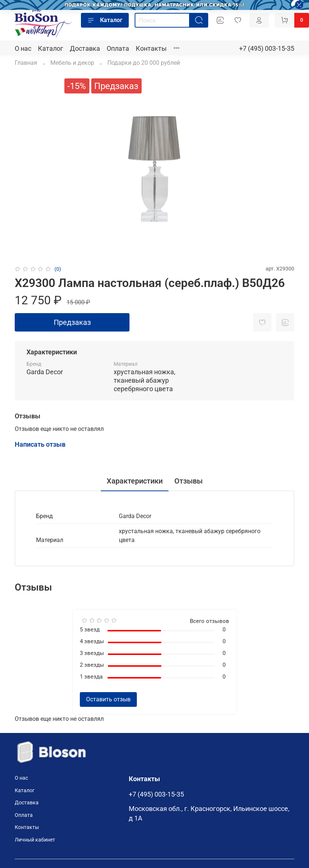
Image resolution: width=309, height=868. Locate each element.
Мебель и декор (72, 63)
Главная (26, 63)
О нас (23, 49)
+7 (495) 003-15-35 (267, 49)
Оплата (118, 49)
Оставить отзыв (108, 699)
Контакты (151, 49)
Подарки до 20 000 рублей (144, 63)
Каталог (105, 20)
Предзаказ (72, 322)
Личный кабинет (35, 840)
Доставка (85, 49)
